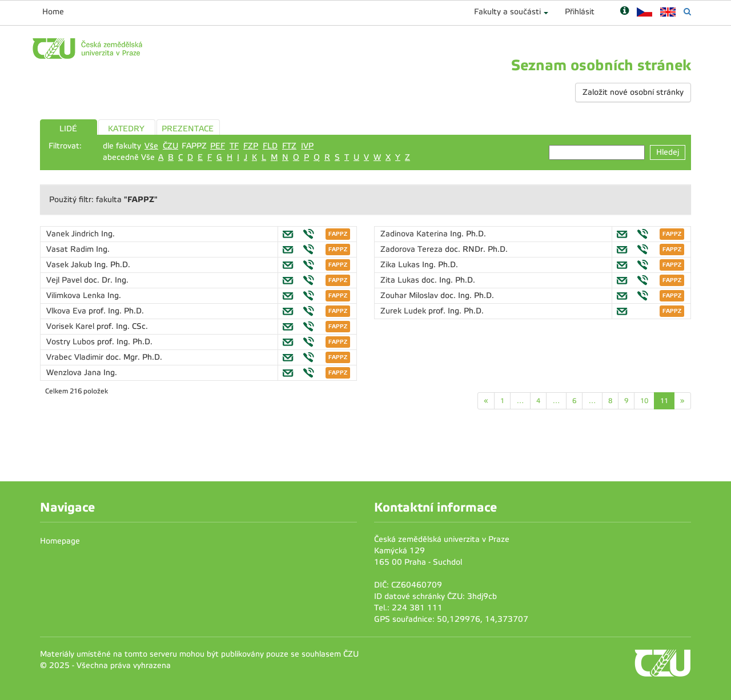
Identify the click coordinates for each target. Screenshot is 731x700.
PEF (218, 146)
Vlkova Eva (67, 311)
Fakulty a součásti (507, 12)
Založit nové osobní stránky (633, 92)
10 (644, 401)
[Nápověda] (624, 12)
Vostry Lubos (72, 342)
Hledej (668, 152)
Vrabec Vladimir (76, 357)
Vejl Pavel (65, 280)
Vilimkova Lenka (77, 295)
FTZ (289, 146)
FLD (270, 146)
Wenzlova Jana (75, 373)
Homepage (60, 541)
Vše (151, 146)
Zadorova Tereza (413, 249)
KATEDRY (126, 129)
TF (234, 146)
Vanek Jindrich (74, 234)
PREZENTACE (188, 129)
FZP (251, 146)
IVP (307, 146)
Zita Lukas (401, 280)
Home (53, 12)
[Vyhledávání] (687, 12)
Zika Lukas (401, 265)
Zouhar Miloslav (410, 295)
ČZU (170, 146)
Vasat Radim (71, 249)
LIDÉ (68, 129)
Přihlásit (580, 12)
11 (664, 401)
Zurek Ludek (404, 311)
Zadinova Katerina (415, 234)
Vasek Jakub (70, 265)
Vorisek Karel (71, 326)
